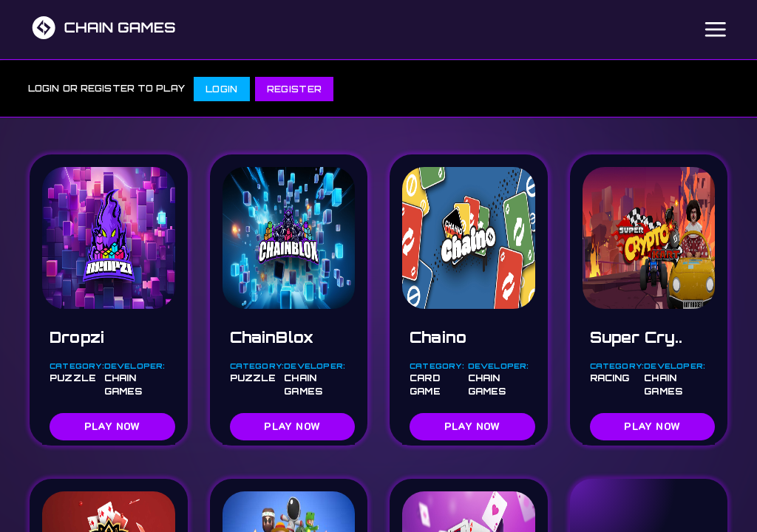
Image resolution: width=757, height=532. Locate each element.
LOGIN (222, 89)
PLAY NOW (112, 427)
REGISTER (295, 89)
